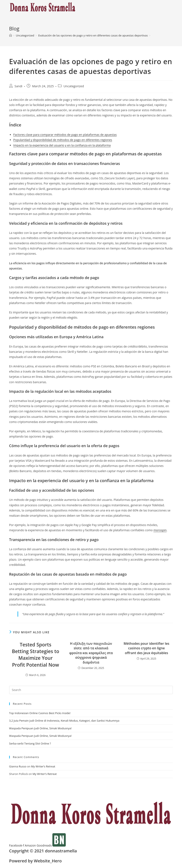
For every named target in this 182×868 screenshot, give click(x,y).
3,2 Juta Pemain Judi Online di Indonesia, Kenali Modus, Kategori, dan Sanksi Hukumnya (64, 721)
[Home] (11, 35)
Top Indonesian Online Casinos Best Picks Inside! (40, 713)
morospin (160, 530)
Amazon (31, 845)
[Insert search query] (91, 690)
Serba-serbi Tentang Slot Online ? (30, 743)
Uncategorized (74, 86)
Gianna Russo (18, 766)
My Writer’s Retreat (43, 766)
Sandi (18, 86)
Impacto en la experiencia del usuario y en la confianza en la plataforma (62, 145)
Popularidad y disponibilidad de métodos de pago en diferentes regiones (63, 140)
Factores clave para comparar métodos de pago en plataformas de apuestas (65, 135)
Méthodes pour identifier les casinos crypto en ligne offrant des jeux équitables (146, 648)
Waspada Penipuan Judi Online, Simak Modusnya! (40, 728)
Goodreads (45, 845)
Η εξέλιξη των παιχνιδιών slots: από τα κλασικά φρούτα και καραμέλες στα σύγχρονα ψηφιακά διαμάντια (91, 653)
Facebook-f (17, 845)
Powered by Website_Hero (35, 861)
